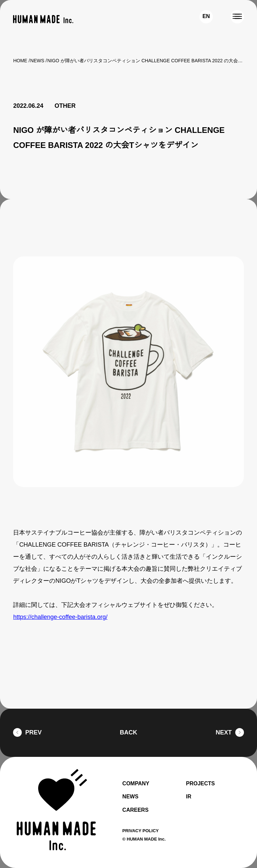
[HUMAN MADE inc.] (43, 19)
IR (188, 797)
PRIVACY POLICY (142, 831)
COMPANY (137, 784)
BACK (128, 733)
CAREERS (135, 810)
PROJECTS (201, 784)
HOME (20, 61)
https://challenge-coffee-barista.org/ (65, 617)
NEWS (37, 61)
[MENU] (237, 17)
